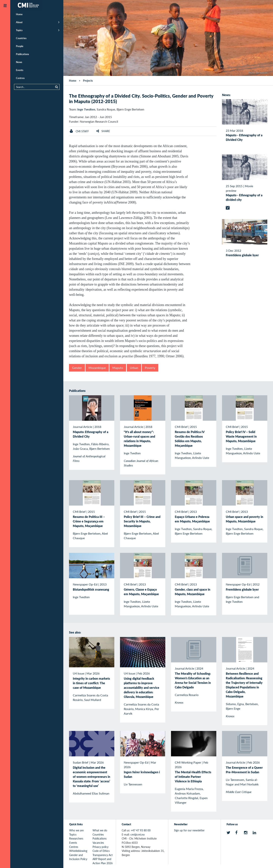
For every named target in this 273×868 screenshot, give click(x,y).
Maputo (118, 368)
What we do (100, 830)
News (19, 62)
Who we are (76, 830)
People (20, 46)
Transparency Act (103, 855)
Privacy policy (100, 847)
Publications (22, 54)
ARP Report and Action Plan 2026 (103, 861)
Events (20, 70)
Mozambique (97, 368)
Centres (20, 78)
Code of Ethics (101, 851)
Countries (21, 38)
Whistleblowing (78, 851)
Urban (134, 368)
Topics (19, 30)
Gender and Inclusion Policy (78, 857)
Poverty (150, 368)
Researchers (76, 838)
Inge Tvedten (86, 109)
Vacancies (98, 843)
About (19, 22)
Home (19, 14)
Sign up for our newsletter (189, 830)
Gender (77, 368)
